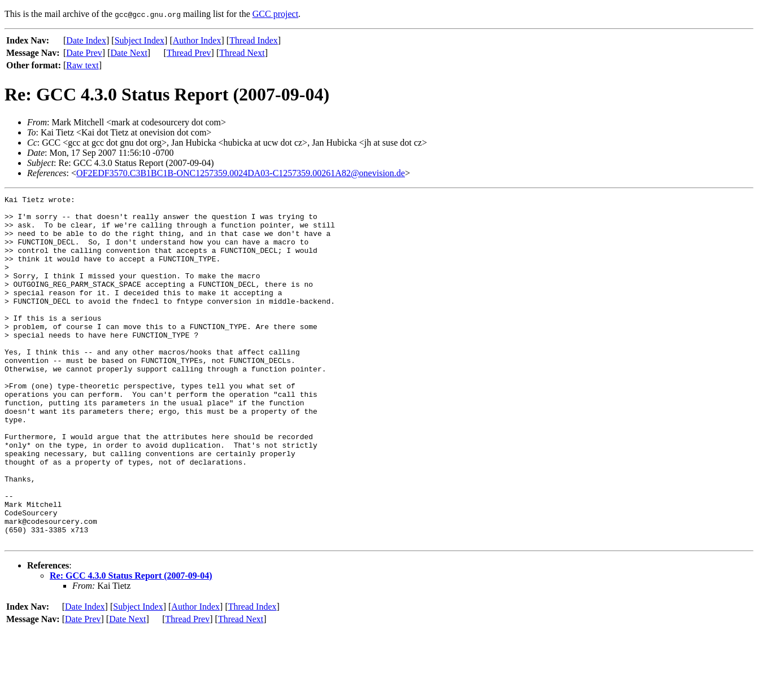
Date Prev (84, 53)
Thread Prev (189, 53)
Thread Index (254, 40)
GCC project (275, 14)
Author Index (197, 40)
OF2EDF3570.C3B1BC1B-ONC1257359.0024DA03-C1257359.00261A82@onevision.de (241, 173)
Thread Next (242, 53)
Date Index (86, 40)
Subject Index (140, 40)
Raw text (82, 65)
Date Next (129, 53)
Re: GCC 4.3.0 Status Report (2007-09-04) (131, 645)
